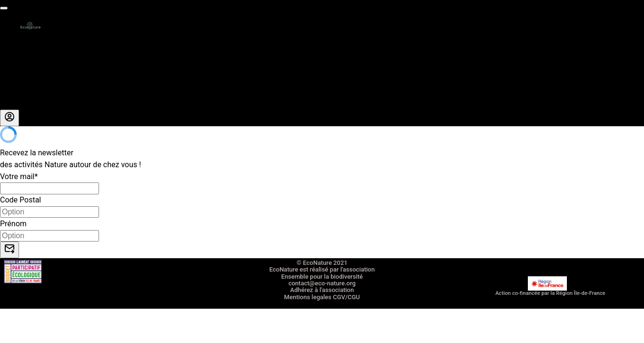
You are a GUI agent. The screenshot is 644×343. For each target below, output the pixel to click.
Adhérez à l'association (322, 290)
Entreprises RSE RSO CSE (43, 68)
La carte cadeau (27, 56)
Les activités (21, 45)
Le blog (12, 104)
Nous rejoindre (25, 80)
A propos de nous (30, 92)
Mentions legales (308, 297)
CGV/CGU (346, 297)
